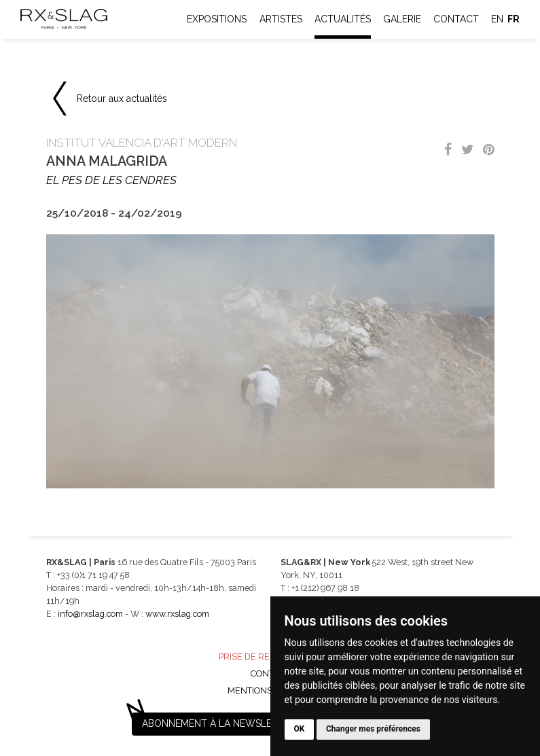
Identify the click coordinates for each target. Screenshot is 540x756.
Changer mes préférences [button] (373, 729)
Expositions (217, 19)
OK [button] (300, 729)
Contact (456, 19)
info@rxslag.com (90, 614)
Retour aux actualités (122, 98)
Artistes (281, 19)
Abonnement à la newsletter (219, 723)
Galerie (402, 19)
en (497, 19)
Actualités (343, 19)
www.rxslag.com (177, 614)
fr (514, 19)
